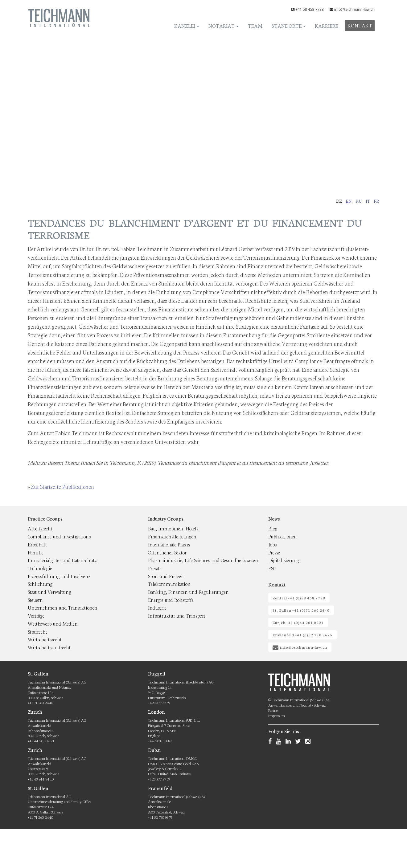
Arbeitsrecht (40, 528)
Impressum (277, 715)
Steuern (35, 600)
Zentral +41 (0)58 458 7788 (299, 598)
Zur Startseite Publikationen (62, 486)
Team (255, 25)
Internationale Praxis (169, 544)
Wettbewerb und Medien (53, 623)
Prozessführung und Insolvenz (59, 576)
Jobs (272, 544)
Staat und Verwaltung (49, 592)
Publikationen (283, 536)
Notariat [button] (224, 25)
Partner (273, 710)
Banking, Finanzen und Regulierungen (188, 592)
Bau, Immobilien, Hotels (173, 528)
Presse (274, 552)
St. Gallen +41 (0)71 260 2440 (301, 610)
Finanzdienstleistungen (172, 536)
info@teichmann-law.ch (354, 9)
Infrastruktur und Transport (177, 615)
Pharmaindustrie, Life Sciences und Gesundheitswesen (203, 560)
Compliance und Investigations (59, 536)
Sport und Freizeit (166, 576)
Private (155, 568)
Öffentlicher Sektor (167, 552)
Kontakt (360, 25)
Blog (273, 528)
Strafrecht (37, 631)
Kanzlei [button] (187, 25)
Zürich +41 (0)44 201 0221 (298, 622)
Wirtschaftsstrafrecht (49, 647)
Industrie (157, 607)
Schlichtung (40, 584)
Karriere (327, 25)
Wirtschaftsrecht (45, 639)
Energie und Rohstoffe (171, 600)
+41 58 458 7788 (310, 9)
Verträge (36, 615)
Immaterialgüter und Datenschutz (62, 560)
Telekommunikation (169, 584)
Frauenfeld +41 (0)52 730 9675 (302, 635)
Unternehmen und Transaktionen (63, 607)
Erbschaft (37, 544)
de (339, 201)
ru (359, 201)
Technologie (40, 568)
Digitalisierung (284, 560)
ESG (272, 568)
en (349, 201)
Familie (36, 552)
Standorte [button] (289, 25)
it (368, 201)
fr (376, 201)
